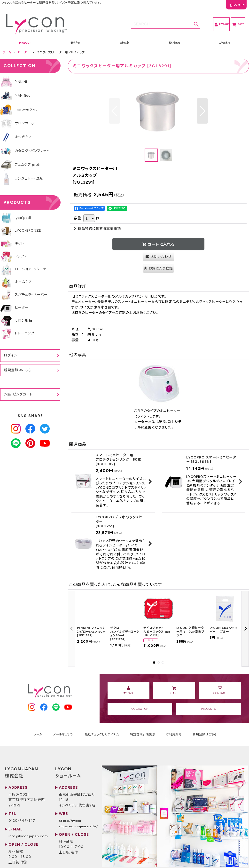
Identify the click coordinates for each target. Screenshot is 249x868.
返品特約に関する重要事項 (97, 233)
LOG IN (230, 7)
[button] (25, 45)
